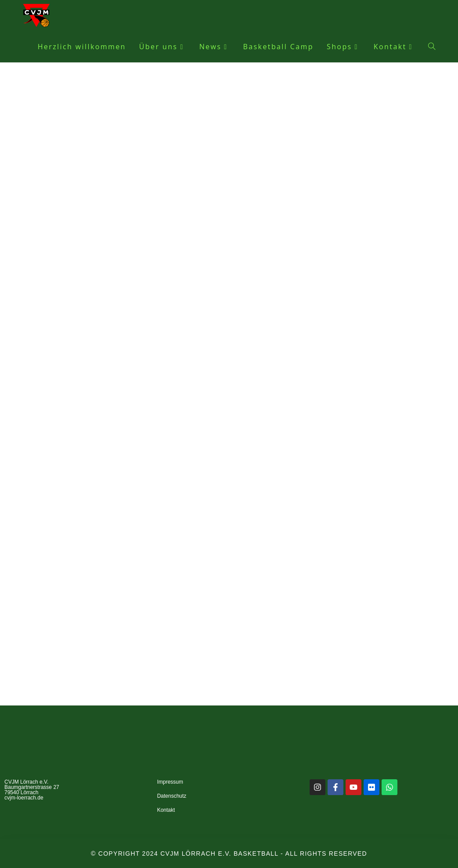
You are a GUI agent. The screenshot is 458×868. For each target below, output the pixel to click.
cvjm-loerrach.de (24, 798)
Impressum (170, 782)
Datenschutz (172, 796)
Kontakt (166, 810)
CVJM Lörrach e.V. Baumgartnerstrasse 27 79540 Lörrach (32, 787)
